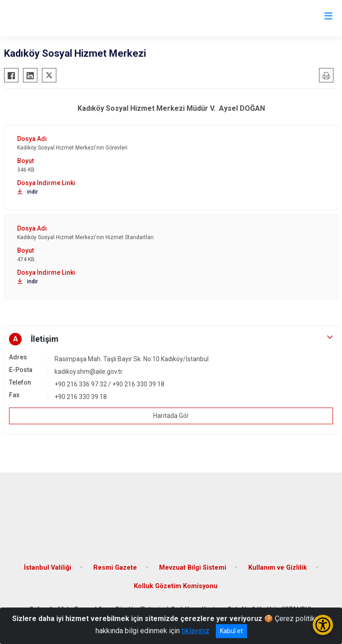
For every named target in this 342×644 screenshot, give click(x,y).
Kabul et (231, 631)
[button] (171, 339)
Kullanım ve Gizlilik (278, 568)
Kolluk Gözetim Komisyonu (176, 586)
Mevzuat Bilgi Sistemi (193, 568)
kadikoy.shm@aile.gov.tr (89, 372)
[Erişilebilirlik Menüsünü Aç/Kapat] (323, 625)
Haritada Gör (171, 416)
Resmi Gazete (115, 568)
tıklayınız (196, 631)
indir (27, 192)
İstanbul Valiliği (48, 568)
